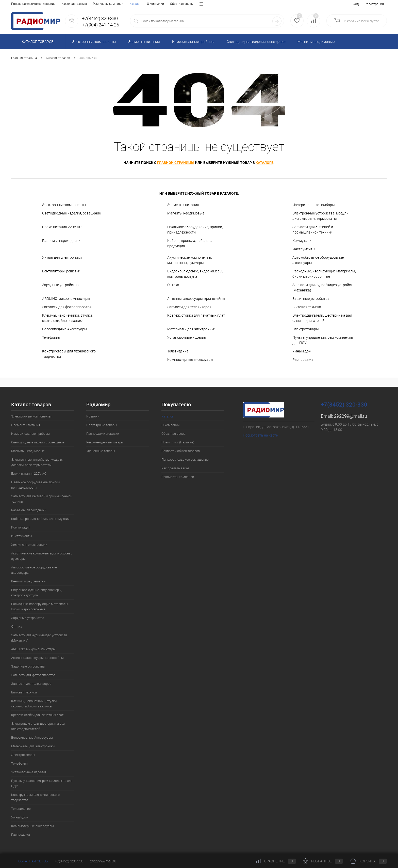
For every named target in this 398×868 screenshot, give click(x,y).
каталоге (264, 163)
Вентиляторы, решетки (61, 271)
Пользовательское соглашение (185, 460)
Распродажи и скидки (103, 434)
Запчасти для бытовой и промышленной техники (313, 230)
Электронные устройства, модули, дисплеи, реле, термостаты (321, 216)
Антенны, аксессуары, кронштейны (196, 299)
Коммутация (303, 241)
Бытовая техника (307, 307)
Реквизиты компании (178, 477)
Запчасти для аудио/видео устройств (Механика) (324, 288)
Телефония (51, 337)
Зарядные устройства (60, 285)
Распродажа (303, 360)
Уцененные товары (101, 451)
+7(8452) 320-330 (69, 861)
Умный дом (302, 351)
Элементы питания (183, 205)
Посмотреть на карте (260, 435)
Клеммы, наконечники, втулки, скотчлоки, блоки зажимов (67, 318)
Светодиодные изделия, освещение (71, 213)
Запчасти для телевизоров (189, 307)
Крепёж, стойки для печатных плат (196, 315)
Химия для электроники (62, 257)
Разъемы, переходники (61, 241)
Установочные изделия (187, 337)
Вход (355, 4)
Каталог (17, 4)
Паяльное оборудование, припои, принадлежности (195, 230)
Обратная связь (63, 4)
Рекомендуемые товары (105, 442)
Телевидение (178, 351)
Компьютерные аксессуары (190, 360)
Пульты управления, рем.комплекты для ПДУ (323, 340)
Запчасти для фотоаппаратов (67, 307)
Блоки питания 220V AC (62, 227)
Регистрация (374, 4)
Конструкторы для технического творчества (69, 354)
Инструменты (304, 249)
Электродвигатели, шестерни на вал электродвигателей (322, 318)
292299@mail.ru (351, 416)
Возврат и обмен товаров (136, 4)
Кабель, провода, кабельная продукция (191, 243)
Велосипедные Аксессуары (65, 329)
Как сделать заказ (176, 468)
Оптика (173, 285)
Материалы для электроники (191, 329)
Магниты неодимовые (186, 213)
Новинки (93, 416)
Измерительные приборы (314, 205)
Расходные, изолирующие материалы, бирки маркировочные (324, 274)
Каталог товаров (37, 42)
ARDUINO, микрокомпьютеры (66, 299)
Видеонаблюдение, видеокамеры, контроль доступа (195, 274)
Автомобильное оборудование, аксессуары (318, 260)
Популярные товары (102, 425)
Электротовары (306, 329)
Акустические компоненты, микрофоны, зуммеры (190, 260)
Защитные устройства (311, 299)
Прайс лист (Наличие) (96, 4)
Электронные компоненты (64, 205)
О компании (37, 4)
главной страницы (176, 163)
